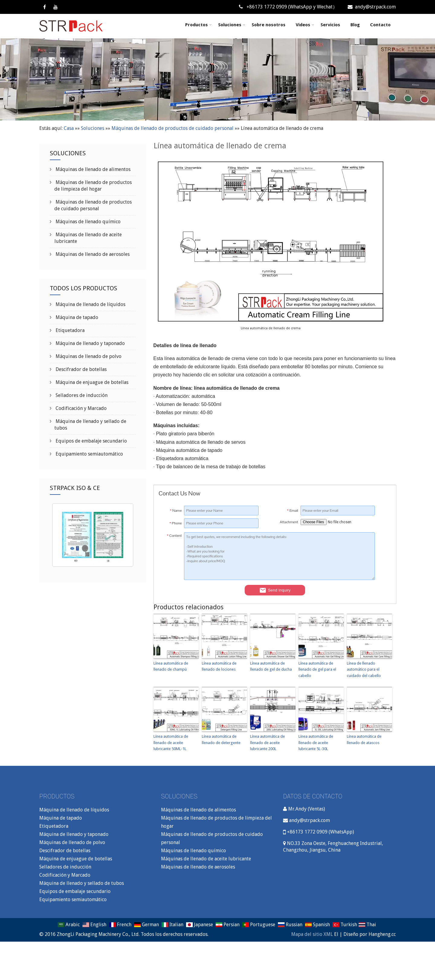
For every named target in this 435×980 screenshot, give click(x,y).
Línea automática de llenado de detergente (221, 740)
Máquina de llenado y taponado (90, 343)
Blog (355, 25)
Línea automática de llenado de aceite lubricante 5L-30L (316, 743)
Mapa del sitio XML (312, 934)
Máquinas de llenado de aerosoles (92, 254)
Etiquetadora (69, 330)
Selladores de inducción (81, 395)
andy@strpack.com (372, 7)
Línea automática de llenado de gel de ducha (271, 666)
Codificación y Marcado (81, 408)
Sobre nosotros (269, 25)
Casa (69, 128)
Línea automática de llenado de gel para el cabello (317, 670)
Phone (176, 523)
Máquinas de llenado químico (87, 222)
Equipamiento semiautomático (89, 454)
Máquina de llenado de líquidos (90, 304)
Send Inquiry (275, 590)
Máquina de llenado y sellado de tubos (82, 883)
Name (176, 511)
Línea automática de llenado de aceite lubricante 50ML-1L (171, 743)
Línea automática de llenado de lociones (219, 666)
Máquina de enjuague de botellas (91, 382)
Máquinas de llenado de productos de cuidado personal (172, 128)
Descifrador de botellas (81, 369)
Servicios (330, 25)
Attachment (289, 522)
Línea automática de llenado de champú (171, 666)
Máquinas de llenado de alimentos (92, 169)
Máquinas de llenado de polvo (88, 356)
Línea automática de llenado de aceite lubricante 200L (267, 743)
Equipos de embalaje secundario (91, 441)
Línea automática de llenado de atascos (364, 740)
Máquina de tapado (76, 317)
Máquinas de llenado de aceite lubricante (206, 859)
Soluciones (232, 25)
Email (293, 511)
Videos (305, 25)
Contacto (380, 25)
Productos (198, 25)
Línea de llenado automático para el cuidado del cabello (364, 670)
